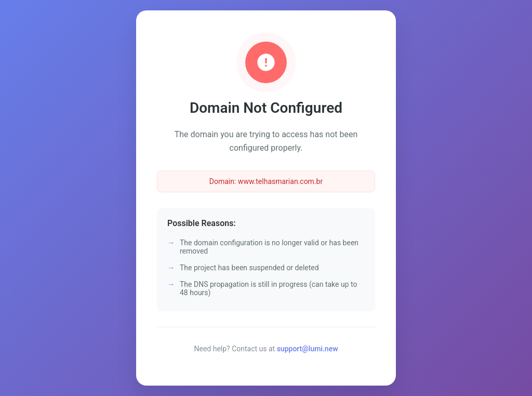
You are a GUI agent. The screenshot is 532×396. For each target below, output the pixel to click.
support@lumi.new (308, 349)
